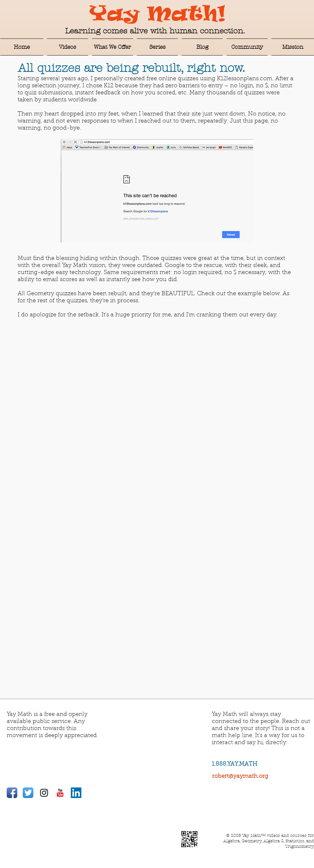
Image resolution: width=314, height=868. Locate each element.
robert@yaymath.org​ (240, 777)
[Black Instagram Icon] (44, 793)
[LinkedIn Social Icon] (76, 793)
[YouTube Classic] (60, 793)
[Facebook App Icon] (12, 793)
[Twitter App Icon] (28, 793)
